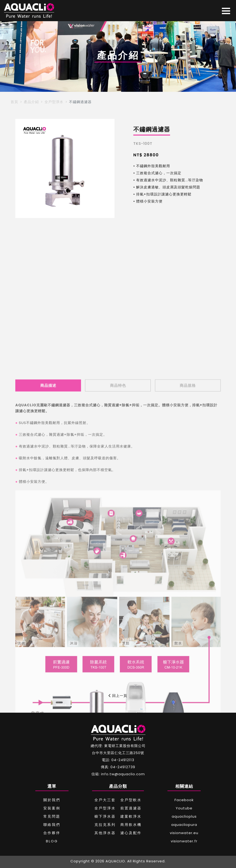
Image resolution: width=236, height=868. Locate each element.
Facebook (184, 800)
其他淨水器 (105, 833)
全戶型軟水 (131, 800)
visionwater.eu (184, 833)
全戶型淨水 (54, 102)
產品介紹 (31, 102)
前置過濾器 (131, 808)
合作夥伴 (52, 833)
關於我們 (52, 800)
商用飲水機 (131, 825)
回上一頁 (118, 696)
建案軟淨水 (131, 816)
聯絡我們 (52, 825)
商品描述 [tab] (48, 589)
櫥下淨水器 (105, 816)
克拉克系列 (105, 825)
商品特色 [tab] (118, 589)
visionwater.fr (184, 841)
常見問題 (52, 816)
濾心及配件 (131, 833)
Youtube (184, 808)
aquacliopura (184, 825)
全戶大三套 (105, 800)
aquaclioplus (184, 816)
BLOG (52, 841)
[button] (21, 169)
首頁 (14, 102)
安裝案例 (52, 808)
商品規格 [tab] (188, 589)
